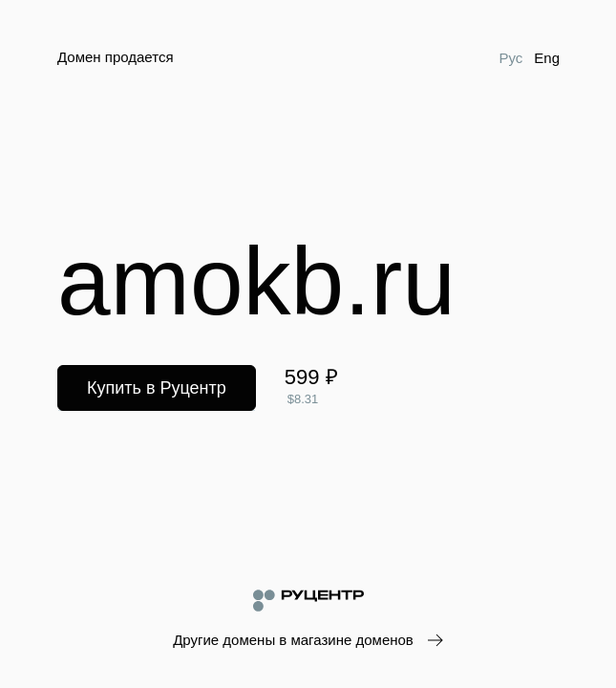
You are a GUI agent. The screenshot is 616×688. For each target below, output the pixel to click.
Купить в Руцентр (157, 388)
